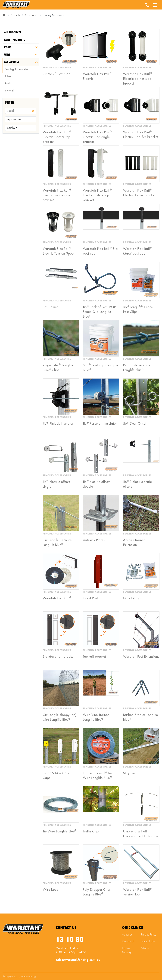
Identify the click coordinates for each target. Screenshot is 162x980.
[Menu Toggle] (155, 4)
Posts (8, 47)
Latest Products (14, 40)
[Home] (4, 15)
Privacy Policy (149, 935)
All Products (13, 33)
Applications (14, 119)
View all (10, 91)
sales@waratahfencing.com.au (78, 960)
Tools (8, 84)
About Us (127, 935)
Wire (7, 55)
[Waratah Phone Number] (147, 5)
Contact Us (128, 941)
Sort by (11, 128)
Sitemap (146, 948)
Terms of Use (148, 941)
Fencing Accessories (17, 69)
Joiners (9, 76)
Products (15, 15)
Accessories (31, 15)
